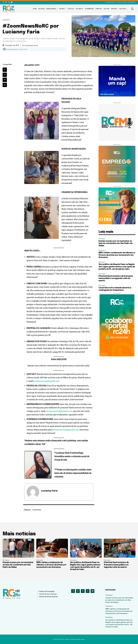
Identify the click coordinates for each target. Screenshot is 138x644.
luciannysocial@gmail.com (46, 381)
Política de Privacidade (47, 591)
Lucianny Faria (32, 45)
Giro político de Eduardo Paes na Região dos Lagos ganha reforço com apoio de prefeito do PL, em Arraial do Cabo (117, 267)
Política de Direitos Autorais (48, 597)
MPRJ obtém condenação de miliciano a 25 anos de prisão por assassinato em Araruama (117, 255)
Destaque (102, 239)
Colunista (7, 20)
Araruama (102, 250)
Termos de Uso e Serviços (48, 594)
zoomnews (37, 510)
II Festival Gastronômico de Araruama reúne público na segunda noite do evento (116, 278)
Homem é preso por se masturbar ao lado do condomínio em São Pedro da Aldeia (115, 243)
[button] (132, 9)
